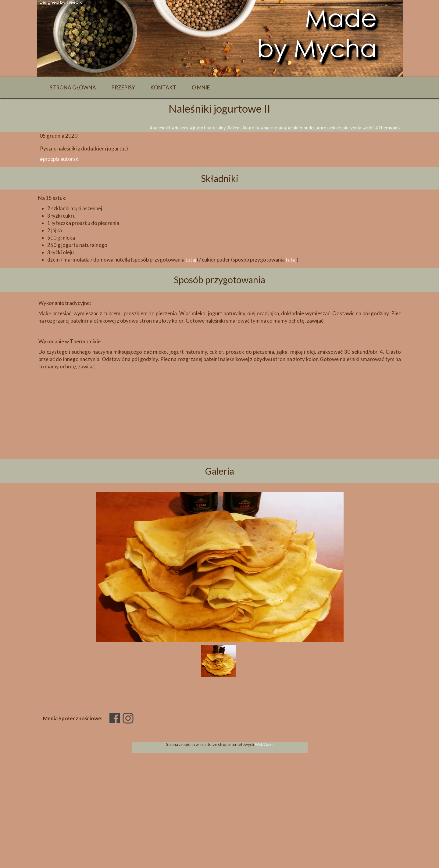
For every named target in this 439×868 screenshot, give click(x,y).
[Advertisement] (220, 425)
